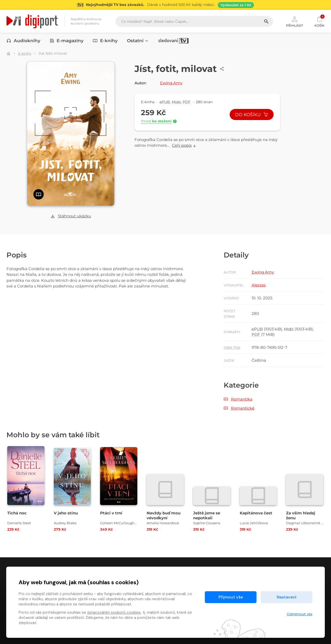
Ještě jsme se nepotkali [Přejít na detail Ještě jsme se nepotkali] (207, 515)
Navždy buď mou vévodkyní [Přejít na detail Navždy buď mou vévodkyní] (164, 515)
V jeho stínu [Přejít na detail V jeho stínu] (66, 513)
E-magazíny (67, 41)
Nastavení (287, 597)
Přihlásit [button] (295, 21)
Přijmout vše (231, 597)
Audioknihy (23, 41)
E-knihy (105, 41)
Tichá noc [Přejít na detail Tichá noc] (17, 513)
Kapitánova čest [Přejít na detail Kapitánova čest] (256, 513)
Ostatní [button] (138, 41)
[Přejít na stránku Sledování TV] (165, 5)
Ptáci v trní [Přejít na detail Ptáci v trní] (111, 513)
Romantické (243, 408)
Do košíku (252, 115)
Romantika (242, 399)
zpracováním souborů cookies (114, 612)
